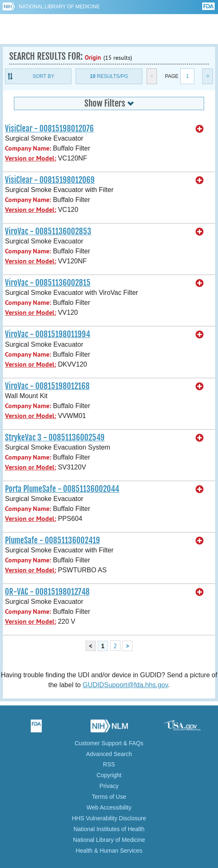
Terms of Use (109, 797)
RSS (109, 764)
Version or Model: (31, 158)
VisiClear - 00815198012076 (49, 129)
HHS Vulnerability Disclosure (109, 818)
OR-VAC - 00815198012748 (47, 592)
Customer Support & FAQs (109, 743)
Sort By (44, 76)
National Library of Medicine (59, 7)
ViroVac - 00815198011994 (48, 334)
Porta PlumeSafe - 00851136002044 (62, 489)
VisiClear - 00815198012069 (50, 180)
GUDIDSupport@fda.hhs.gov (125, 685)
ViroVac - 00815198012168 (47, 386)
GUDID (109, 29)
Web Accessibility (109, 807)
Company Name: (28, 148)
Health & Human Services (109, 851)
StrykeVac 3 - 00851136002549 (55, 438)
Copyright (109, 775)
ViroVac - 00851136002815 (48, 283)
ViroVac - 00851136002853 (48, 231)
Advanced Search (109, 754)
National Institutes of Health (109, 829)
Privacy (109, 786)
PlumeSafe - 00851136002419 (53, 540)
